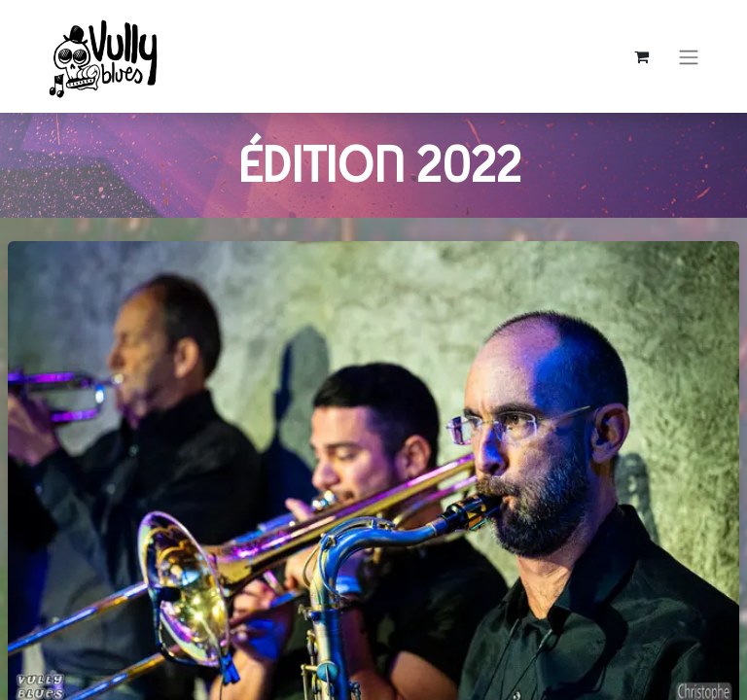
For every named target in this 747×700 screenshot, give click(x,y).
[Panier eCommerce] (641, 56)
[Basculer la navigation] (689, 56)
